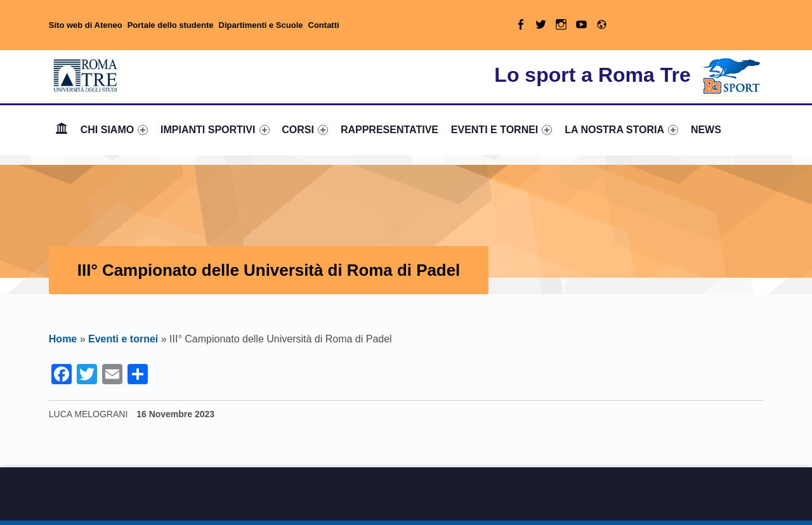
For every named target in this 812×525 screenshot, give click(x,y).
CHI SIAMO (115, 130)
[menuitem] (62, 130)
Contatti (324, 25)
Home (62, 130)
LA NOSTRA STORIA (621, 130)
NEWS (706, 130)
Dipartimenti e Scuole (261, 25)
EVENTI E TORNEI (502, 130)
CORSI (305, 130)
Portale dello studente (171, 25)
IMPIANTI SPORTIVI (215, 130)
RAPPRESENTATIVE (390, 130)
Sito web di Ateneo (86, 25)
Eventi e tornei (123, 339)
